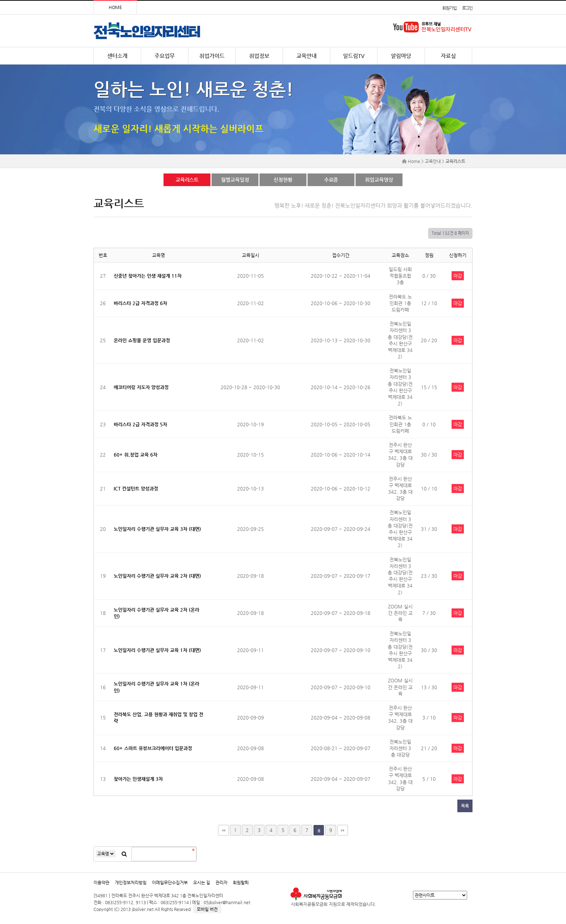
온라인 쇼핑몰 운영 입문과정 (142, 340)
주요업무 (165, 56)
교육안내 (306, 56)
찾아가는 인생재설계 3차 (138, 779)
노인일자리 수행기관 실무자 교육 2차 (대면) (157, 576)
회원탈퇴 (241, 883)
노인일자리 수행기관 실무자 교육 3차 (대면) (157, 529)
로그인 (467, 8)
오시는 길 (202, 883)
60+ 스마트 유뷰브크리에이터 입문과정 (153, 748)
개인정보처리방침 (131, 883)
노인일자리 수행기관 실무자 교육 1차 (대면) (157, 650)
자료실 (448, 56)
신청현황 (283, 180)
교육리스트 (187, 180)
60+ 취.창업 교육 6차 (136, 455)
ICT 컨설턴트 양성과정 (136, 489)
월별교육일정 (235, 180)
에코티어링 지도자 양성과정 (141, 387)
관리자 (221, 883)
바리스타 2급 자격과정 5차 (140, 424)
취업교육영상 (379, 180)
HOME (115, 7)
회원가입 (449, 8)
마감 (458, 276)
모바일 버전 (207, 909)
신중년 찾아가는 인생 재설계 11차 (148, 276)
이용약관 (101, 883)
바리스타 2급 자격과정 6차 (140, 303)
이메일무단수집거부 (170, 883)
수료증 (331, 180)
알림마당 (401, 56)
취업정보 (259, 56)
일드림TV (354, 56)
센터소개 (117, 56)
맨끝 (343, 830)
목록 (465, 806)
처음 (223, 830)
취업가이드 (212, 56)
